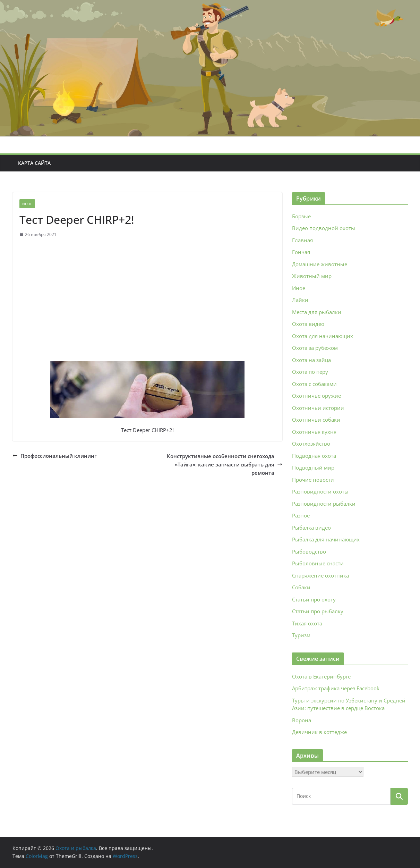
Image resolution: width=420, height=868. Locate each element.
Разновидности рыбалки (324, 504)
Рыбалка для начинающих (326, 539)
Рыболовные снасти (318, 563)
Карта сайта (34, 163)
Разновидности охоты (320, 491)
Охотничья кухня (314, 432)
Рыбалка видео (311, 528)
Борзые (301, 216)
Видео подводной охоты (324, 228)
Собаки (301, 587)
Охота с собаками (314, 384)
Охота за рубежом (315, 348)
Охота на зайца (311, 360)
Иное (27, 204)
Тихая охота (307, 623)
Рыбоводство (309, 551)
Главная (302, 240)
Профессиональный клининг (55, 456)
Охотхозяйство (311, 444)
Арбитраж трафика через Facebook (336, 688)
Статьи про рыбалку (318, 611)
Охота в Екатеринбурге (321, 676)
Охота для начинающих (323, 336)
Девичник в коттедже (319, 732)
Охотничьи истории (318, 408)
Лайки (300, 300)
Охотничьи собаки (316, 420)
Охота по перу (310, 372)
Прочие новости (313, 480)
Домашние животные (320, 264)
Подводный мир (313, 467)
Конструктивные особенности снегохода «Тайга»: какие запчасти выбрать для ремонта (225, 464)
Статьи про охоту (314, 599)
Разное (301, 515)
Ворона (302, 720)
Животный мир (312, 276)
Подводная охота (314, 456)
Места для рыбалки (317, 312)
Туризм (301, 635)
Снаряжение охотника (320, 575)
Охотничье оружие (316, 396)
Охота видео (308, 324)
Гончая (301, 252)
